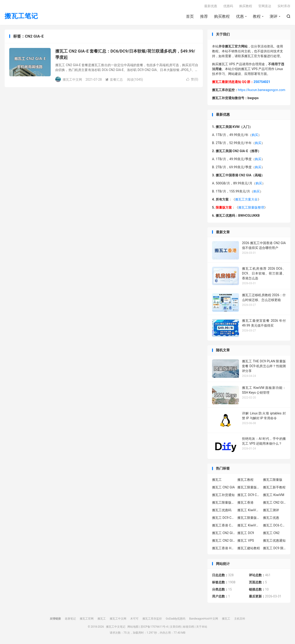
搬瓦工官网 (87, 619)
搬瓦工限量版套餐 (249, 487)
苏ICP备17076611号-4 (154, 627)
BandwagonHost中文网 (204, 619)
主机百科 (240, 619)
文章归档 (175, 627)
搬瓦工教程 (245, 480)
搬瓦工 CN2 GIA (223, 487)
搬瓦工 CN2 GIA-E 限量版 (224, 533)
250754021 (262, 82)
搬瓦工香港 (245, 502)
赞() (192, 79)
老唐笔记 (70, 619)
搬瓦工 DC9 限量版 (274, 548)
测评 (274, 16)
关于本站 (202, 627)
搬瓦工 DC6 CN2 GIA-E (274, 525)
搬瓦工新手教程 (274, 487)
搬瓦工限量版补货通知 (249, 518)
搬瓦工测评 (271, 510)
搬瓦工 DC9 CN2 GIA (249, 495)
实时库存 (284, 6)
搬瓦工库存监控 (152, 619)
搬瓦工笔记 (21, 16)
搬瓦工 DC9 (246, 533)
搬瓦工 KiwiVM (274, 495)
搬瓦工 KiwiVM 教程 (249, 510)
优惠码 (228, 6)
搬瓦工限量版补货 (224, 502)
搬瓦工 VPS (246, 541)
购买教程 (222, 16)
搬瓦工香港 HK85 (224, 548)
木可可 (134, 619)
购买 (255, 135)
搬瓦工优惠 (271, 518)
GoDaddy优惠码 (176, 619)
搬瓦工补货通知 (223, 495)
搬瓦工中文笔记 (116, 627)
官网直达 (265, 6)
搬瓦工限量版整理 (251, 207)
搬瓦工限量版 (273, 480)
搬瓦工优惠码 (222, 510)
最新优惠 (211, 6)
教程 (257, 16)
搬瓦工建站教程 (249, 548)
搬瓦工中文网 (118, 619)
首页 (190, 16)
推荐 (204, 16)
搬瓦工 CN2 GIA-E (274, 502)
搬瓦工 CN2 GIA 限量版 (224, 541)
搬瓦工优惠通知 (274, 541)
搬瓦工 (217, 480)
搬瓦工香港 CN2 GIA (224, 525)
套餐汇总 (114, 80)
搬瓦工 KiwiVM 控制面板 (249, 525)
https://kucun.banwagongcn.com (262, 90)
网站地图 (133, 627)
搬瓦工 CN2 (271, 533)
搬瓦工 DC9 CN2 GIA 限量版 (224, 518)
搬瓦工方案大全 (246, 199)
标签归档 (189, 627)
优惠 (240, 16)
